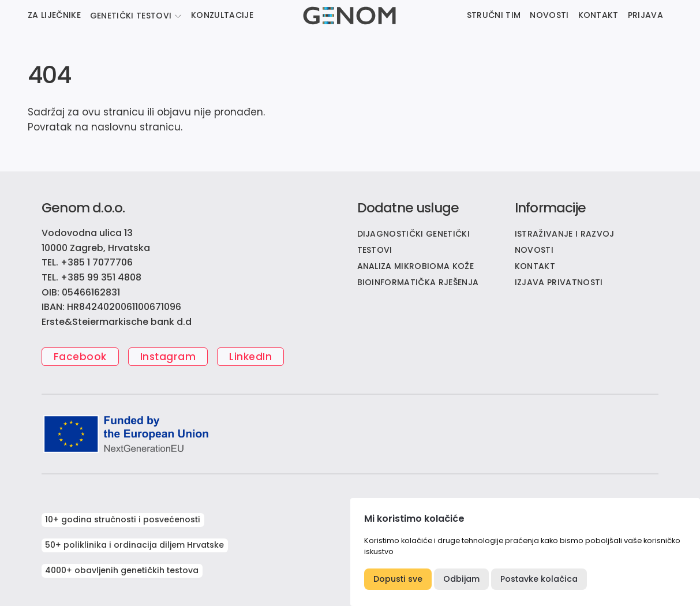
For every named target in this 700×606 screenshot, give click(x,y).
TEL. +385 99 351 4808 (91, 277)
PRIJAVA (645, 15)
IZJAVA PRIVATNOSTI (559, 282)
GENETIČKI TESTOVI (131, 16)
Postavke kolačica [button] (539, 579)
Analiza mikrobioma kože (415, 266)
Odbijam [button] (461, 579)
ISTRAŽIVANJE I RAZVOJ (565, 234)
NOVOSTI (549, 15)
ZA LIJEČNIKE (54, 15)
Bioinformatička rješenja (418, 282)
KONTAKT (598, 15)
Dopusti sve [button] (398, 579)
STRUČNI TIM (494, 15)
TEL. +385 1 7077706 (87, 262)
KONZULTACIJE (222, 15)
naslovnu (114, 127)
